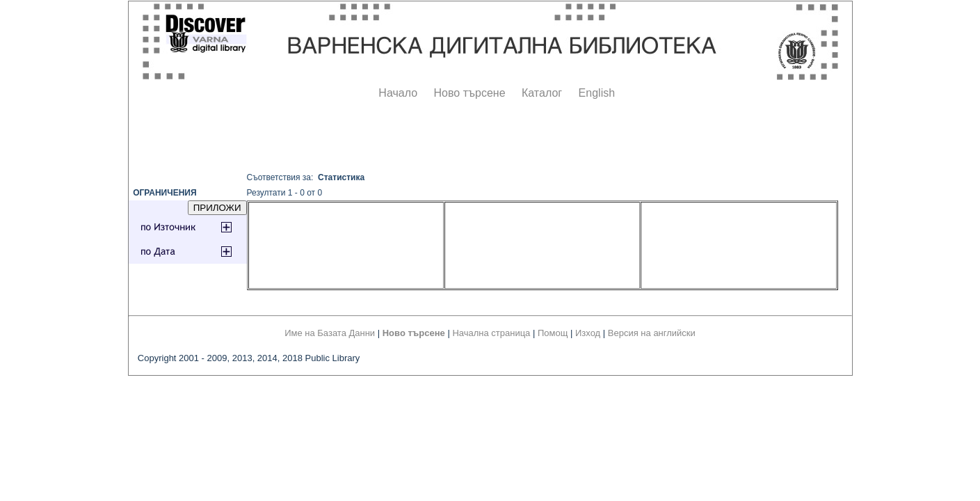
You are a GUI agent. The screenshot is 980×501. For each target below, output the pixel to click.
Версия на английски (652, 333)
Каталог (542, 93)
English (597, 93)
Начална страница (491, 333)
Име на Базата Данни (330, 333)
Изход (588, 333)
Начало (398, 93)
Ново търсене (470, 93)
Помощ (553, 333)
